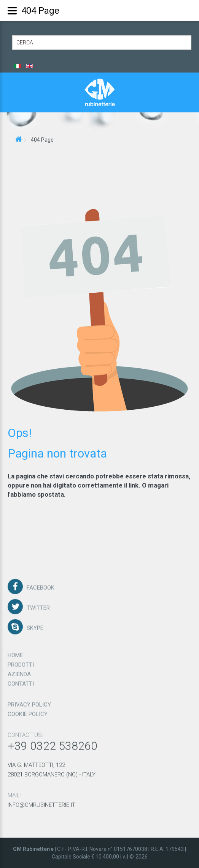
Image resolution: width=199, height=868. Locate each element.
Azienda (19, 671)
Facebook (41, 585)
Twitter (38, 605)
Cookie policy (28, 711)
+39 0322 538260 (53, 743)
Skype (35, 625)
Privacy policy (29, 702)
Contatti (21, 681)
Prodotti (21, 662)
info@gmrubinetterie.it (41, 802)
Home (15, 652)
